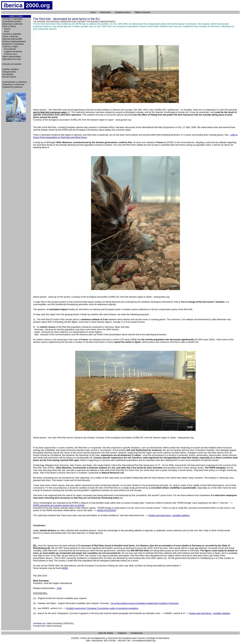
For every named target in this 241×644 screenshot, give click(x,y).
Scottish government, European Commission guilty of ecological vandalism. (102, 608)
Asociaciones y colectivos (15, 82)
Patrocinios (105, 12)
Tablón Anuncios (143, 12)
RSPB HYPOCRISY (107, 510)
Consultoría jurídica (12, 21)
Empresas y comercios (13, 84)
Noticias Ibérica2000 (12, 39)
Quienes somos (123, 12)
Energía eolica (9, 72)
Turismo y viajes (10, 46)
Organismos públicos (12, 87)
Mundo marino (9, 77)
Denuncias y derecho (13, 24)
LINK (59, 588)
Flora (6, 31)
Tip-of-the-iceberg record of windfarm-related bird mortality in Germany (145, 603)
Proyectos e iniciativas (13, 44)
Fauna (6, 29)
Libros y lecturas (10, 36)
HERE (65, 568)
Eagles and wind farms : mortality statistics (169, 515)
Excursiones (9, 49)
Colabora (122, 633)
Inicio (93, 12)
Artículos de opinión (12, 64)
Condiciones (137, 633)
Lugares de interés (12, 51)
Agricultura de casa (12, 59)
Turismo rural (10, 54)
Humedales (8, 74)
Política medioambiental (14, 41)
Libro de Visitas (106, 633)
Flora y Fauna (9, 26)
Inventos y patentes (12, 34)
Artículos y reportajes (13, 19)
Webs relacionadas (12, 56)
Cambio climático (11, 69)
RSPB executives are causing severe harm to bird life (59, 505)
